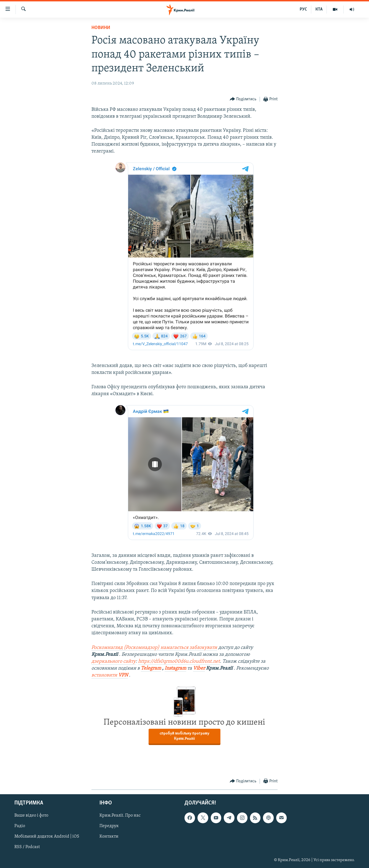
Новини (101, 28)
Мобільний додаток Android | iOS (47, 836)
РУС (303, 9)
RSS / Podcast (27, 847)
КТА (319, 9)
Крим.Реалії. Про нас (120, 815)
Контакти (109, 836)
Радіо (20, 826)
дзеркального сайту (114, 661)
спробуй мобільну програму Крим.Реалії (184, 736)
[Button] (243, 99)
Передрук (109, 826)
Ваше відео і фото (31, 815)
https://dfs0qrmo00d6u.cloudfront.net (179, 661)
